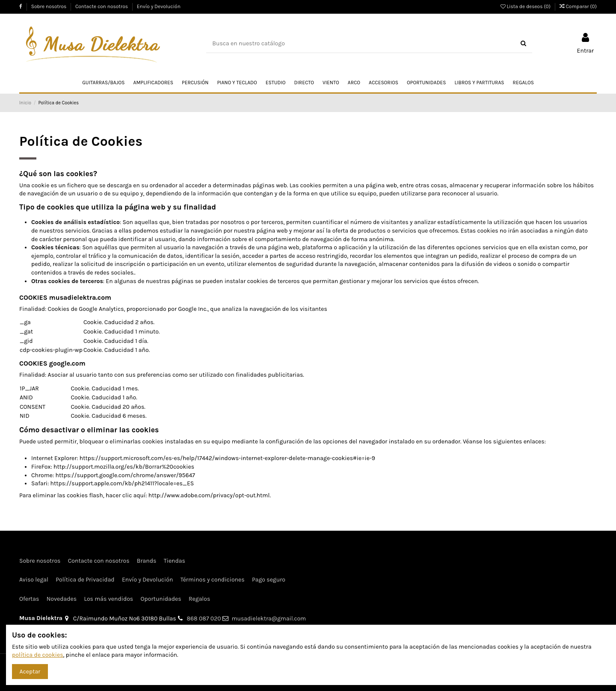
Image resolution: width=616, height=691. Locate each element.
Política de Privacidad (85, 580)
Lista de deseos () (526, 6)
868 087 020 (204, 619)
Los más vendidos (108, 599)
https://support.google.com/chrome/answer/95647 (125, 475)
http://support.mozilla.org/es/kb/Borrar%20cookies (124, 467)
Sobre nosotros (49, 6)
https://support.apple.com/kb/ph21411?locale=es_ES (122, 483)
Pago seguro (269, 580)
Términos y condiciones (213, 580)
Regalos (199, 599)
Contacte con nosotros (102, 6)
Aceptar (30, 672)
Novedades (62, 599)
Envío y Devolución (159, 6)
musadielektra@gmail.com (269, 619)
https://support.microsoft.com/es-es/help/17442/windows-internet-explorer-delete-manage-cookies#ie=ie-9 (227, 458)
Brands (147, 561)
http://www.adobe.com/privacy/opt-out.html (209, 495)
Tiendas (175, 561)
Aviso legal (34, 580)
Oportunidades (161, 599)
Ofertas (29, 599)
